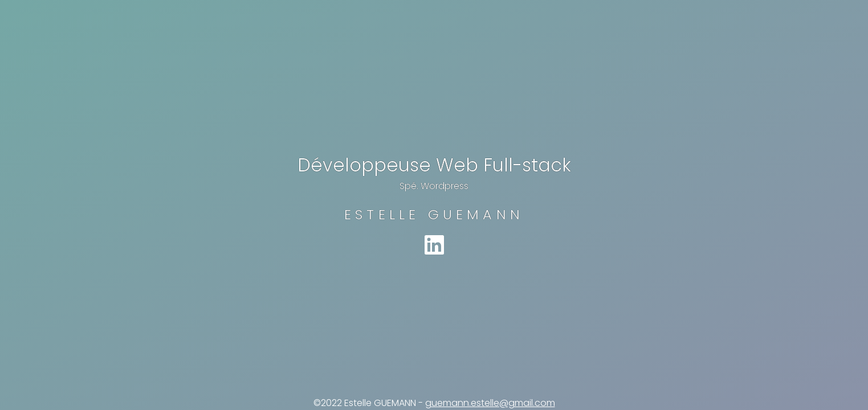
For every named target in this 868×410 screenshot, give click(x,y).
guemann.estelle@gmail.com (490, 403)
